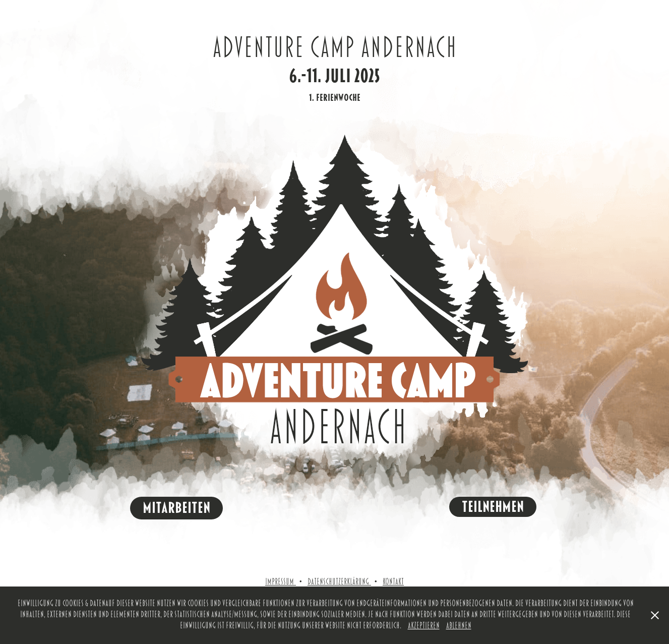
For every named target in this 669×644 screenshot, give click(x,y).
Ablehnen (459, 626)
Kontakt (393, 582)
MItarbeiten (176, 508)
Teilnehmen (493, 507)
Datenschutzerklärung (338, 582)
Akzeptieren (424, 626)
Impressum (281, 582)
